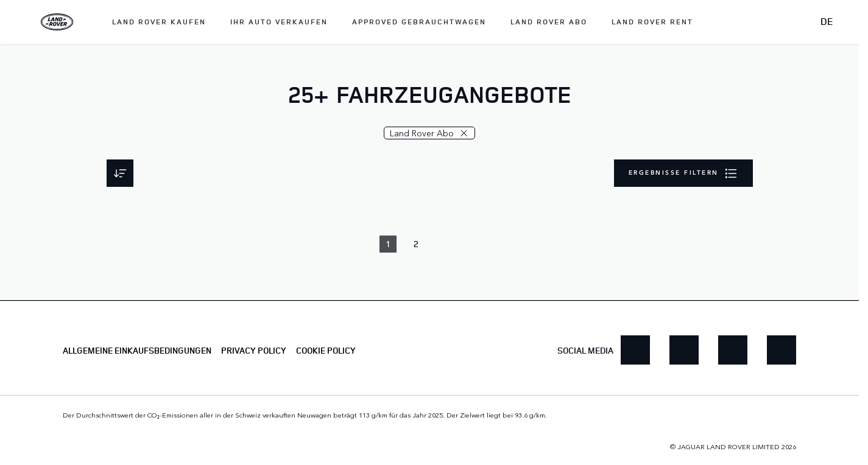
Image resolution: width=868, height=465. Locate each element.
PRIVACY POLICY (254, 351)
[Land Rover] (57, 22)
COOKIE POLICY (326, 351)
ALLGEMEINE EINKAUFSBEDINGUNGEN (137, 351)
